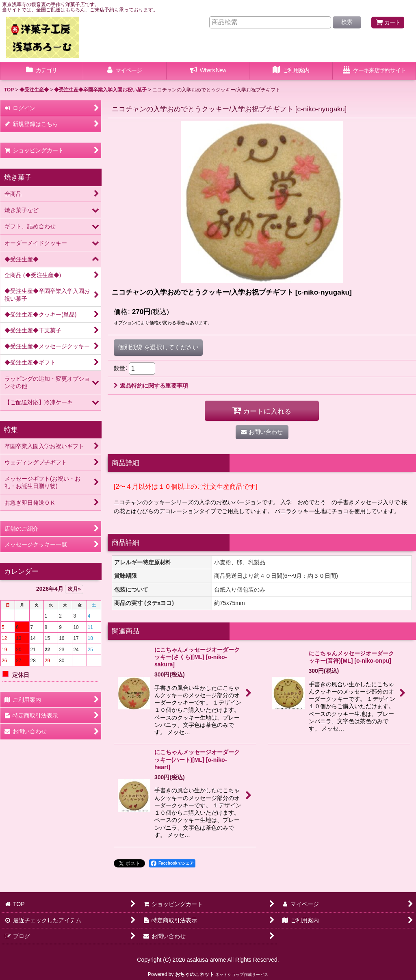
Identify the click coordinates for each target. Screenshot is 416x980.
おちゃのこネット (195, 974)
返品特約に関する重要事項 (151, 386)
